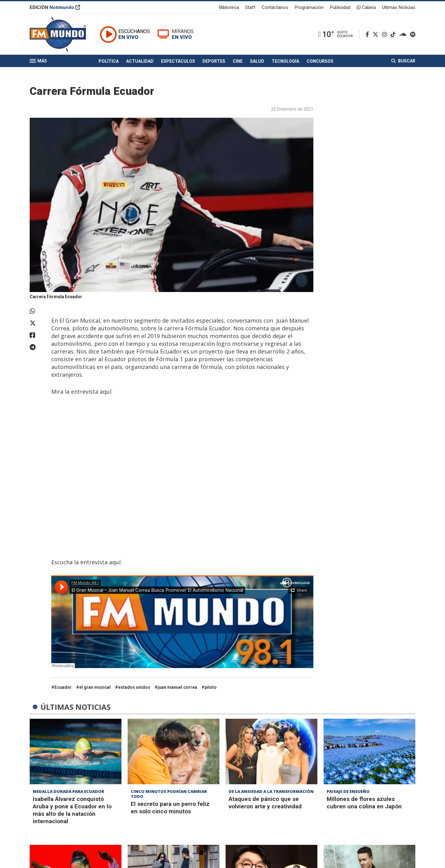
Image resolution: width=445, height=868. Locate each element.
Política (109, 61)
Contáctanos (275, 7)
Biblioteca (229, 7)
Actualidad (140, 61)
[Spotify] (413, 34)
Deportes (214, 61)
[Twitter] (377, 34)
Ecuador (63, 687)
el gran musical (95, 687)
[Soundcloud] (404, 34)
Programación (309, 7)
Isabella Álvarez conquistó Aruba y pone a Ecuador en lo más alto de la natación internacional (72, 810)
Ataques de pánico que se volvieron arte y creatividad (265, 803)
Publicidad (340, 7)
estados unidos (134, 687)
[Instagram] (386, 34)
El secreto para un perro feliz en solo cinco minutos (170, 808)
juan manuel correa (177, 687)
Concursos (320, 61)
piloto (211, 687)
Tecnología (285, 61)
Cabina (366, 7)
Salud (257, 61)
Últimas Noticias (399, 7)
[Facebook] (369, 34)
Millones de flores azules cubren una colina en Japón (364, 803)
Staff (250, 7)
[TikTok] (394, 34)
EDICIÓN (55, 7)
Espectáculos (178, 61)
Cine (238, 61)
